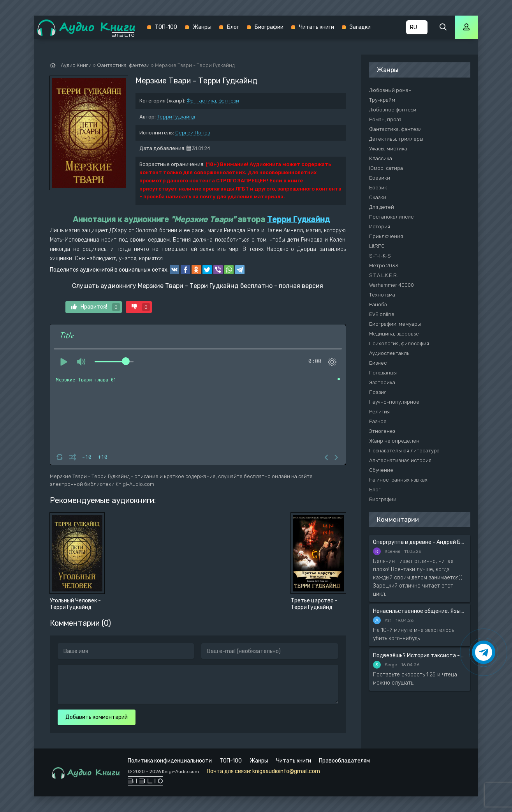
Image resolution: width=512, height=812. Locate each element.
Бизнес (378, 363)
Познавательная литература (404, 451)
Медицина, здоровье (394, 334)
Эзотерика (382, 382)
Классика (381, 158)
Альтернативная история (400, 460)
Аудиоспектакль (389, 353)
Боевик (378, 188)
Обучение (381, 470)
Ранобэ (378, 304)
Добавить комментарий (97, 717)
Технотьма (382, 295)
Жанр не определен (394, 441)
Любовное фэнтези (393, 110)
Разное (378, 421)
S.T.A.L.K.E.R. (384, 275)
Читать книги (317, 27)
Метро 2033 (384, 266)
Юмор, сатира (386, 168)
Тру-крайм (382, 100)
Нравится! (96, 307)
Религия (379, 412)
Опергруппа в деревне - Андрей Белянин (420, 542)
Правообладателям (344, 761)
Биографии (269, 27)
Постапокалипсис (391, 217)
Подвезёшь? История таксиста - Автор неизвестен (420, 656)
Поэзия (378, 392)
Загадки (360, 27)
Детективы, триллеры (396, 139)
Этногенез (382, 431)
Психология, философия (399, 343)
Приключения (386, 236)
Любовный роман (390, 90)
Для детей (382, 207)
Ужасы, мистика (388, 149)
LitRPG (377, 246)
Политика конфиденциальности (170, 761)
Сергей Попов (193, 133)
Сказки (378, 197)
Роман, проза (385, 119)
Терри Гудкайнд (176, 117)
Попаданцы (383, 373)
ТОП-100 (166, 27)
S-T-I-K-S (380, 256)
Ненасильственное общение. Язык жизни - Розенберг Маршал (420, 611)
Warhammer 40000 (391, 285)
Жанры (202, 27)
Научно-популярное (394, 402)
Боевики (380, 178)
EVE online (382, 314)
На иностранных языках (398, 480)
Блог (233, 27)
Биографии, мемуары (395, 324)
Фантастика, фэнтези (213, 101)
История (380, 227)
